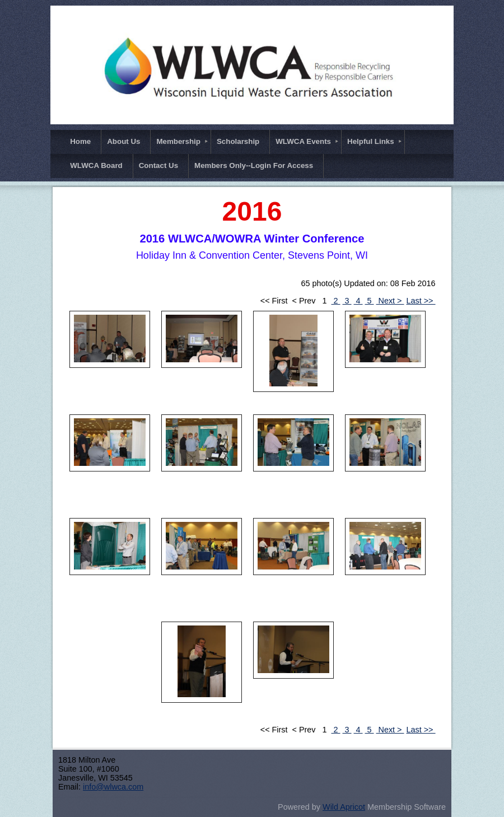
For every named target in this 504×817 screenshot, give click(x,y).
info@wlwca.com (113, 787)
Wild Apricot (344, 807)
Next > (390, 301)
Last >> (421, 301)
